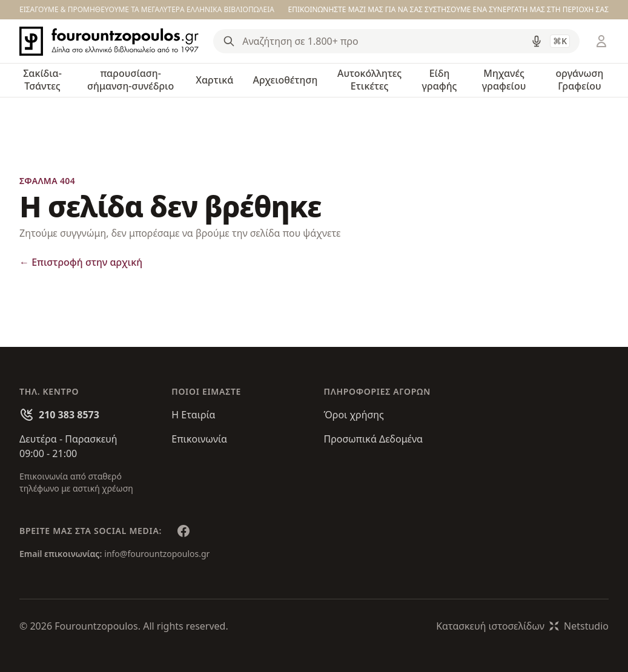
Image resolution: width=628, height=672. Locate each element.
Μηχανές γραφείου (504, 80)
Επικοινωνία (199, 439)
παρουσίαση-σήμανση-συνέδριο (131, 80)
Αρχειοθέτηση (285, 80)
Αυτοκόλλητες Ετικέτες (369, 80)
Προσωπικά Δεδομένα (374, 439)
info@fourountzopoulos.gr (157, 554)
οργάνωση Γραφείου (580, 80)
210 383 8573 (69, 415)
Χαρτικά (214, 80)
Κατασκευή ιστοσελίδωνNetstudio (522, 626)
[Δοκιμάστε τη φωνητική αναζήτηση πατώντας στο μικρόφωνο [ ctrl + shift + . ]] (537, 41)
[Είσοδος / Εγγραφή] (601, 41)
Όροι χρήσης (354, 415)
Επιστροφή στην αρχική (81, 262)
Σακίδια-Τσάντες (42, 80)
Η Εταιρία (193, 415)
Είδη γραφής (440, 80)
